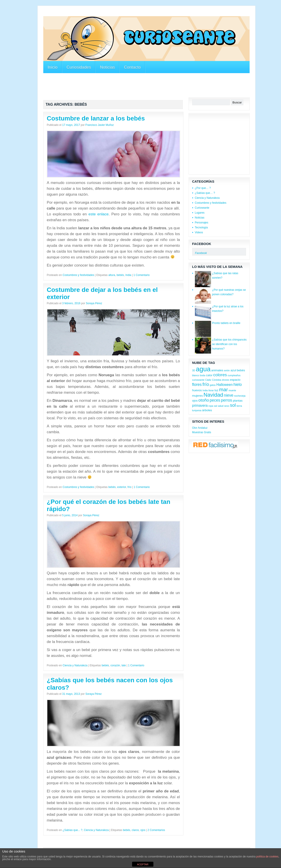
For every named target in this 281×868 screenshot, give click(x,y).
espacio (235, 380)
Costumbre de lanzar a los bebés (96, 118)
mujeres (198, 396)
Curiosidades (79, 67)
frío (130, 487)
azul (233, 370)
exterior (122, 487)
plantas (238, 401)
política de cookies (267, 857)
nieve (229, 395)
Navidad (213, 395)
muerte (232, 390)
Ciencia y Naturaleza (75, 665)
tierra (239, 406)
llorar (211, 390)
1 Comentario (142, 275)
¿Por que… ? (203, 188)
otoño (204, 400)
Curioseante (202, 208)
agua (203, 369)
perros (227, 400)
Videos (199, 232)
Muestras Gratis (202, 432)
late (124, 665)
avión (227, 370)
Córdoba (217, 380)
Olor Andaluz (200, 428)
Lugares (200, 213)
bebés (120, 275)
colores (220, 375)
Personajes (202, 223)
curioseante (198, 380)
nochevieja (240, 396)
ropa (211, 406)
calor (209, 375)
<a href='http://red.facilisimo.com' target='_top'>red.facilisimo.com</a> (215, 445)
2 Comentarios (156, 830)
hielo (238, 385)
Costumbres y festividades (78, 275)
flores (197, 385)
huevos (197, 390)
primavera (200, 406)
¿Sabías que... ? (72, 830)
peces (215, 400)
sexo (227, 406)
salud (221, 406)
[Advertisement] (125, 13)
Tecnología (201, 227)
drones (226, 380)
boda (203, 375)
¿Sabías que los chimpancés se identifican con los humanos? (229, 344)
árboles (207, 410)
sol (233, 405)
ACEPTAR (143, 864)
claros (135, 830)
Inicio (53, 67)
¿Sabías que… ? (205, 193)
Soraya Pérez (94, 303)
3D (194, 370)
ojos (143, 830)
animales (217, 370)
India (128, 275)
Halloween (225, 385)
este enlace (98, 214)
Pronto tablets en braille (226, 323)
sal (216, 406)
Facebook (202, 244)
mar (223, 389)
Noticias (108, 67)
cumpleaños (234, 375)
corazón (115, 665)
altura (112, 275)
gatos (213, 385)
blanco (196, 375)
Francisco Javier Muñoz (100, 125)
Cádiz (208, 380)
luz (217, 390)
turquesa (197, 410)
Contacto (132, 67)
